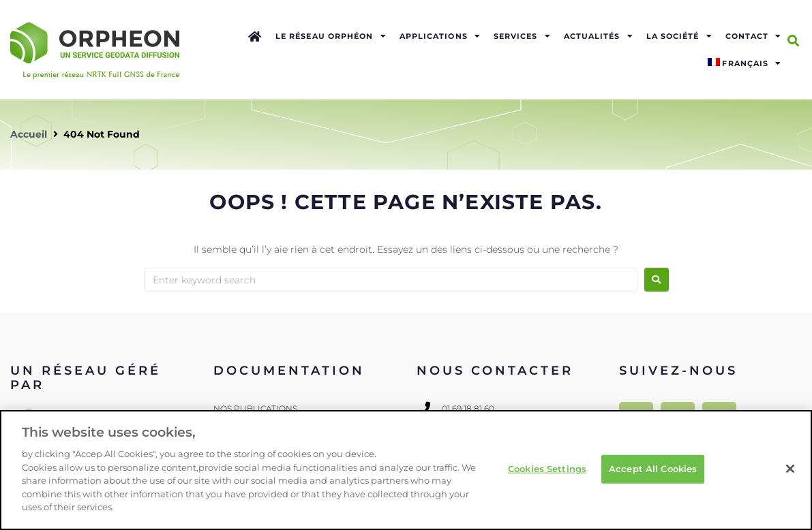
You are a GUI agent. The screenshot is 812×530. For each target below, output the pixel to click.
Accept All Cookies (653, 469)
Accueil (29, 134)
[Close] (790, 469)
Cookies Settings (547, 469)
